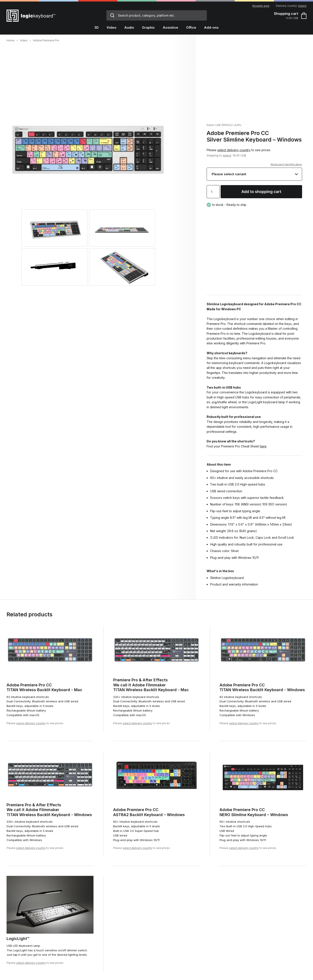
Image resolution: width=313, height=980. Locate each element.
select (227, 155)
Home (10, 40)
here (263, 446)
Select (302, 6)
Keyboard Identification (286, 164)
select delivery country (234, 150)
